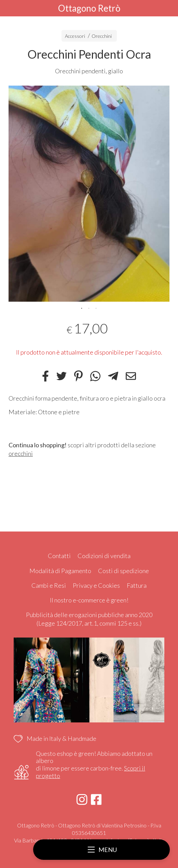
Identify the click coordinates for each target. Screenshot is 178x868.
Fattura (137, 585)
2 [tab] (89, 308)
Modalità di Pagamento (60, 571)
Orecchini (102, 36)
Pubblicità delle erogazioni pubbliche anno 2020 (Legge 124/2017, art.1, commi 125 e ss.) (89, 619)
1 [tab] (82, 308)
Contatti (59, 556)
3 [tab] (96, 308)
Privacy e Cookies (96, 585)
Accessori (75, 36)
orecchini (21, 453)
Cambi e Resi (49, 585)
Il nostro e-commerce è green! (89, 600)
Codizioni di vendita (104, 556)
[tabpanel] (89, 194)
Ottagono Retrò (89, 8)
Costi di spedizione (124, 571)
